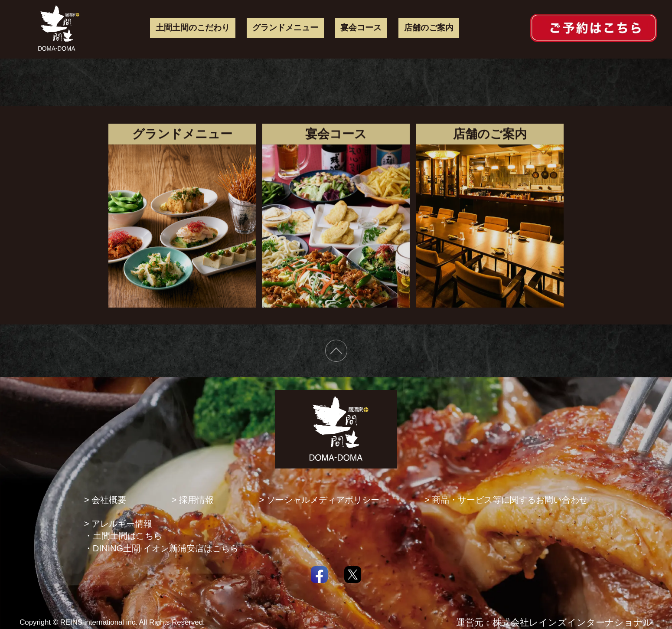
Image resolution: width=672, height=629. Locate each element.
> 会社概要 (105, 500)
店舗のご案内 (429, 28)
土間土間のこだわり (193, 28)
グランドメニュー (285, 28)
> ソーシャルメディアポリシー (319, 500)
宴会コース (361, 28)
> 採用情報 (192, 500)
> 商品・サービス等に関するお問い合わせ (506, 500)
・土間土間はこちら (123, 536)
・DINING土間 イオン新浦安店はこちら (161, 548)
